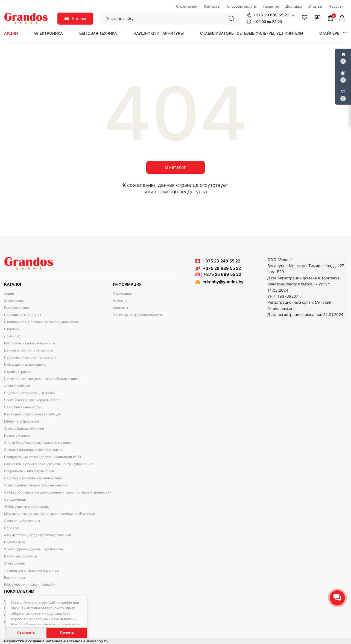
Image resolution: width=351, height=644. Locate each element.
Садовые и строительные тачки (29, 393)
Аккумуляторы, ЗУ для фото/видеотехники (38, 535)
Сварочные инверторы (22, 407)
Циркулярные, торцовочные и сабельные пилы (42, 379)
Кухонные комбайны (21, 556)
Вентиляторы (14, 577)
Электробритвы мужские (24, 428)
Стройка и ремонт (18, 372)
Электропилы (15, 563)
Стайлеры (330, 33)
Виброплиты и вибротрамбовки (29, 471)
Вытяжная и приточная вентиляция (32, 414)
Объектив (12, 528)
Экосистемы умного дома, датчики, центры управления (49, 464)
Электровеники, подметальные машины (36, 485)
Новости (120, 301)
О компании (122, 293)
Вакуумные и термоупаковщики (30, 585)
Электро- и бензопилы (22, 521)
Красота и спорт (17, 435)
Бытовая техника (98, 33)
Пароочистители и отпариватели (30, 357)
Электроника (49, 33)
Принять (67, 633)
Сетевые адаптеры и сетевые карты (33, 450)
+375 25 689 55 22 (218, 274)
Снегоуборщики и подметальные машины (38, 443)
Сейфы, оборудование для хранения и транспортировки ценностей (58, 492)
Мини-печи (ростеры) (21, 421)
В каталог (175, 167)
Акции (11, 33)
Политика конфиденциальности (138, 315)
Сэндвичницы (15, 499)
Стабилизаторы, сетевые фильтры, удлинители (251, 33)
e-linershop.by (96, 641)
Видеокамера (15, 542)
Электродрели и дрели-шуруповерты (34, 549)
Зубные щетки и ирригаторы (27, 506)
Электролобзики (17, 386)
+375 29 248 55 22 (221, 261)
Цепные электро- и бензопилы (29, 350)
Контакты (120, 308)
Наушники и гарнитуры (159, 33)
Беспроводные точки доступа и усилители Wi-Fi (43, 457)
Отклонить (26, 633)
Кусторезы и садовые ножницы (30, 343)
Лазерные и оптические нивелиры (31, 570)
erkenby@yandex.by (223, 282)
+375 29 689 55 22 (218, 268)
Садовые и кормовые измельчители (33, 478)
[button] (271, 15)
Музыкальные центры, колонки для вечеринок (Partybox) (49, 514)
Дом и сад (12, 336)
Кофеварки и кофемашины (25, 364)
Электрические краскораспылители (33, 400)
